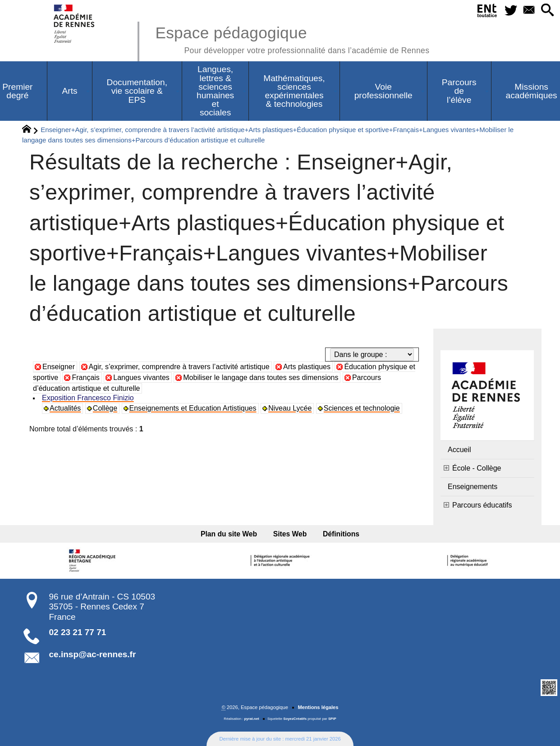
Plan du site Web (229, 534)
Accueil (459, 450)
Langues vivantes (141, 378)
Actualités (65, 408)
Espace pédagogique (292, 39)
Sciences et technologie (362, 408)
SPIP (332, 719)
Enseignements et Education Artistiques (193, 408)
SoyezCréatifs (295, 719)
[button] (547, 11)
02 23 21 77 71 (78, 632)
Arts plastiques (307, 367)
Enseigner (59, 367)
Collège (105, 408)
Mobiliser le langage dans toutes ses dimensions (261, 378)
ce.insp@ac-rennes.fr (93, 654)
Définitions (341, 534)
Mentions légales (318, 707)
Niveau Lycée (290, 408)
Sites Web (290, 534)
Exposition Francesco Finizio (88, 398)
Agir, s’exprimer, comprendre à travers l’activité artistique (179, 367)
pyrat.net (252, 719)
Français (85, 378)
